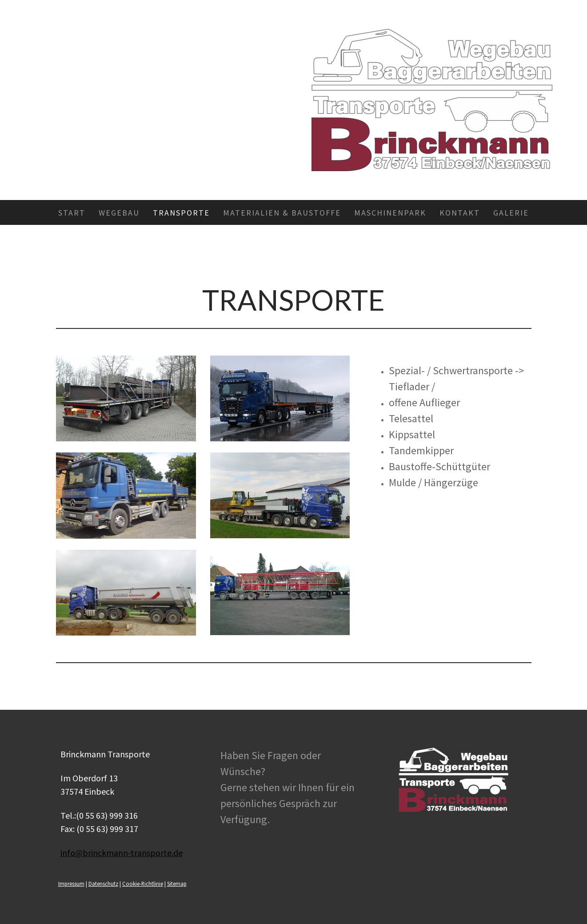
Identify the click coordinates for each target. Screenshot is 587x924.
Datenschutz (103, 884)
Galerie (511, 213)
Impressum (71, 884)
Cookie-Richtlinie (143, 884)
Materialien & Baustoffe (282, 213)
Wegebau (119, 213)
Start (72, 213)
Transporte (181, 213)
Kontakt (460, 213)
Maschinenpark (390, 213)
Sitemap (177, 884)
